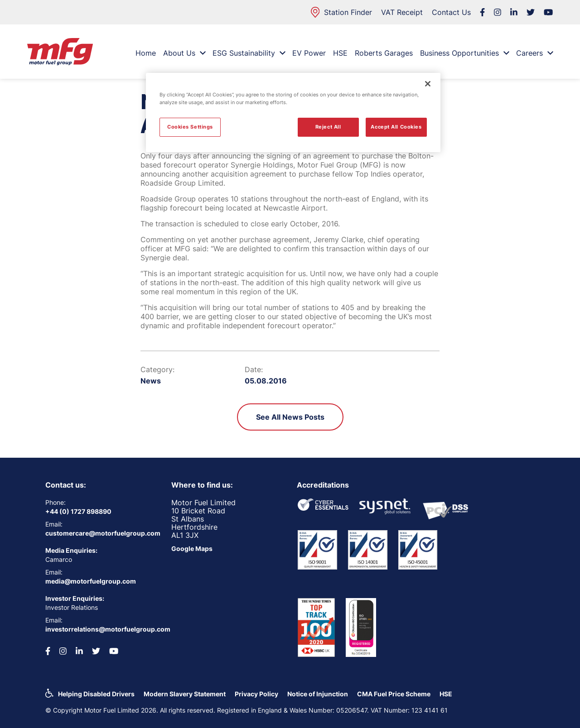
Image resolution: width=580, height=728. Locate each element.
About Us (184, 53)
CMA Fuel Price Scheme (394, 694)
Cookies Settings (190, 127)
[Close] (428, 84)
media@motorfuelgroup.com (91, 581)
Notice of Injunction (318, 694)
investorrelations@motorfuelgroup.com (101, 629)
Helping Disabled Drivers (96, 694)
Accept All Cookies (396, 127)
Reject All (328, 127)
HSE (340, 53)
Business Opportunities (464, 53)
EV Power (309, 53)
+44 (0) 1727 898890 (78, 511)
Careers (534, 53)
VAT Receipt (402, 12)
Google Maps (192, 548)
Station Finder (341, 12)
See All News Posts (290, 417)
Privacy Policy (256, 694)
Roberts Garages (384, 53)
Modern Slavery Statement (185, 694)
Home (146, 53)
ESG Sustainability (249, 53)
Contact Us (451, 12)
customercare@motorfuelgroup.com (101, 533)
